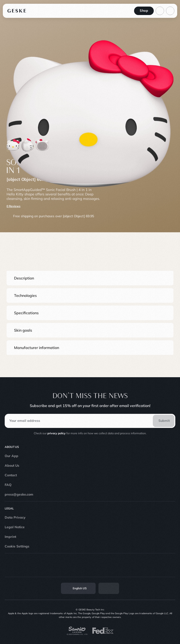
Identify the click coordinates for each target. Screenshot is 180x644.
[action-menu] (170, 11)
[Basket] (160, 11)
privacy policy (56, 433)
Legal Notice (15, 527)
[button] (90, 278)
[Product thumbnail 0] (13, 145)
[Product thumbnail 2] (42, 145)
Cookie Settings (17, 546)
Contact (11, 475)
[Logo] (17, 11)
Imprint (10, 537)
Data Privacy (15, 517)
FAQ (8, 485)
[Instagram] (69, 565)
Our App (11, 456)
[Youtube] (97, 565)
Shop (144, 11)
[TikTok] (83, 565)
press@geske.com (19, 494)
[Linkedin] (111, 565)
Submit (164, 421)
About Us (12, 466)
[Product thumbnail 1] (28, 145)
